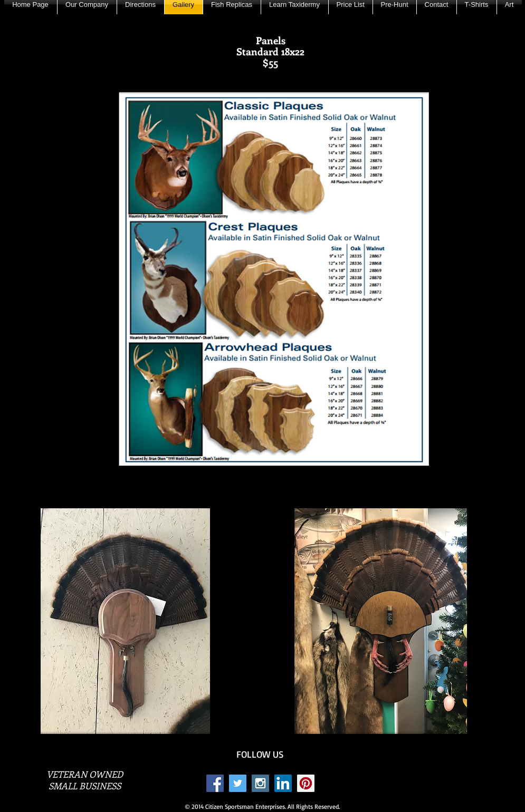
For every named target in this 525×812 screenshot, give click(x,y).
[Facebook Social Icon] (215, 783)
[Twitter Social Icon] (238, 783)
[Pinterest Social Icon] (306, 783)
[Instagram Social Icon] (260, 783)
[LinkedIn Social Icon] (283, 783)
